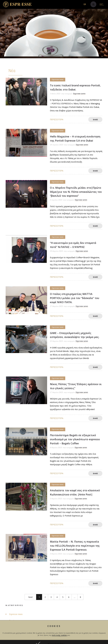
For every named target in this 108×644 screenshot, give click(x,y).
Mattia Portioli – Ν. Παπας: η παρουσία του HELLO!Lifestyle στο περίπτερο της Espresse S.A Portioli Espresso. (75, 546)
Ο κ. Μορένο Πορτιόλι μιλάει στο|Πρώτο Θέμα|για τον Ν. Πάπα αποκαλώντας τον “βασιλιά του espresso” (76, 192)
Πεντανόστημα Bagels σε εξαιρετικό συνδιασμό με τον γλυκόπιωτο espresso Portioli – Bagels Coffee (75, 439)
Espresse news (16, 614)
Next (30, 597)
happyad (71, 639)
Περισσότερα (57, 119)
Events (12, 621)
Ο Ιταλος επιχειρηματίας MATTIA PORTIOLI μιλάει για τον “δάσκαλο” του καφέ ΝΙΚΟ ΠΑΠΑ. (75, 298)
